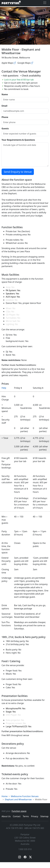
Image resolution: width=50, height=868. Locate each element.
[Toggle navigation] (45, 3)
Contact (17, 816)
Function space (19, 811)
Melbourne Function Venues (25, 796)
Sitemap (44, 816)
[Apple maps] (15, 63)
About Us (6, 816)
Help (4, 388)
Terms (26, 816)
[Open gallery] (25, 26)
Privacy (35, 816)
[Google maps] (32, 63)
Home (5, 796)
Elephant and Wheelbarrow (18, 799)
